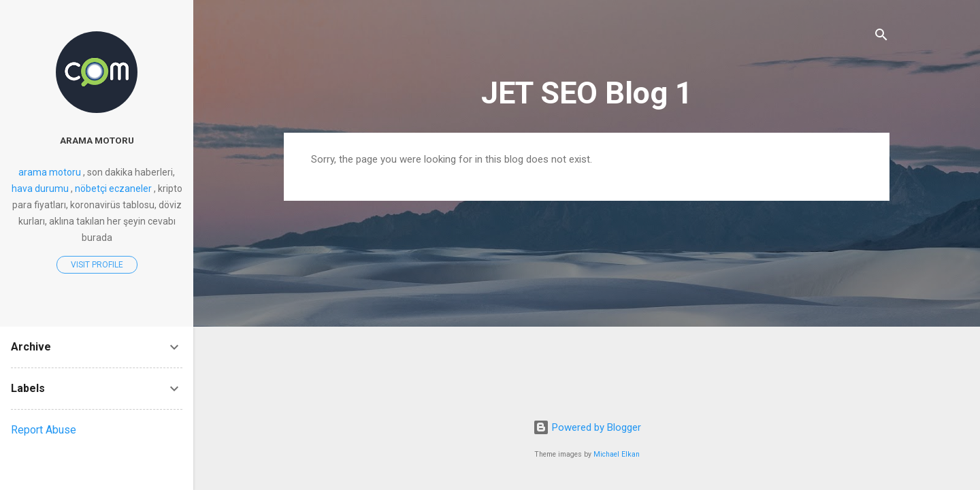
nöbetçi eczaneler (113, 189)
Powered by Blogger (587, 427)
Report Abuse (44, 430)
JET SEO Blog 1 (587, 93)
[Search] (881, 37)
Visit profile (97, 265)
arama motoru (97, 140)
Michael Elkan (617, 454)
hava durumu (40, 189)
